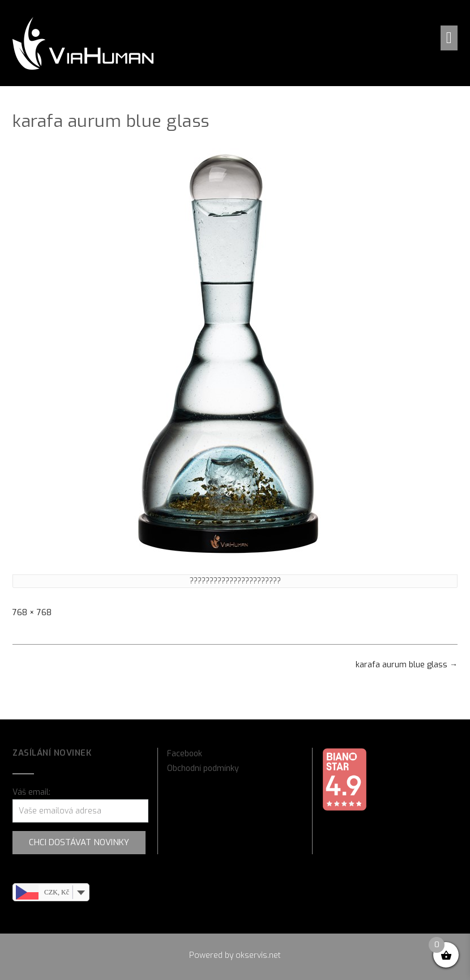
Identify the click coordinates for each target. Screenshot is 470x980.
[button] (449, 38)
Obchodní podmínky (203, 768)
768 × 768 (32, 613)
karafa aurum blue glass (407, 665)
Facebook (185, 754)
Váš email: (31, 792)
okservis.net (258, 955)
